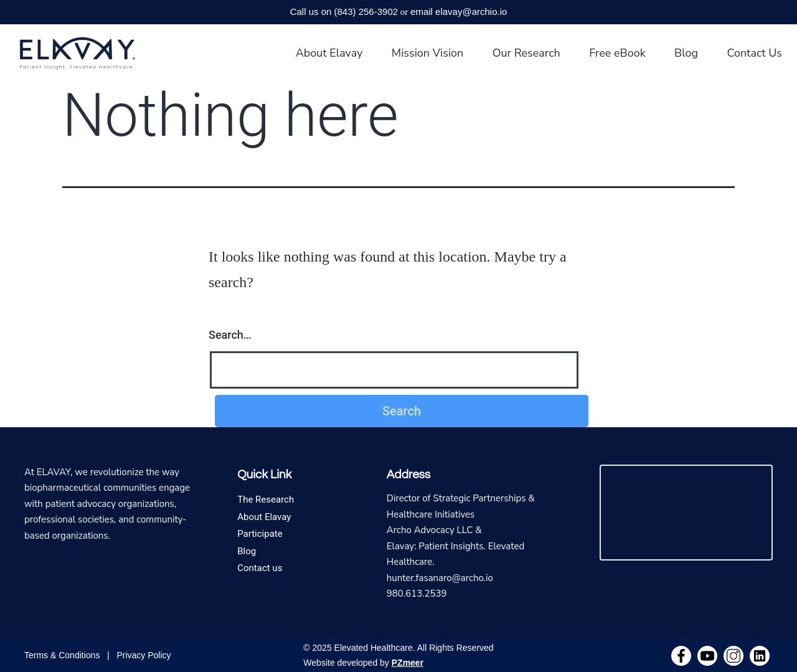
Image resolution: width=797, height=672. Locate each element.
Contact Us (754, 53)
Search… (230, 335)
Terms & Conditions (62, 655)
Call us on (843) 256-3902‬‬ (344, 12)
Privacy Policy (144, 655)
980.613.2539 (417, 594)
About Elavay (329, 53)
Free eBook (617, 53)
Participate (260, 534)
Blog (686, 53)
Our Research (526, 53)
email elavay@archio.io (459, 12)
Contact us (260, 568)
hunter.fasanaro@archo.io (440, 578)
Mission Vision (428, 53)
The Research (266, 499)
